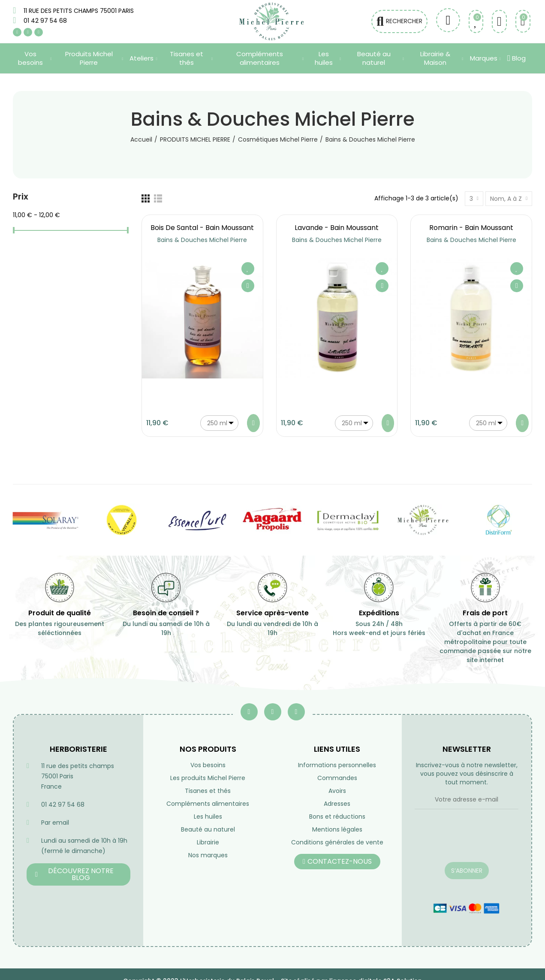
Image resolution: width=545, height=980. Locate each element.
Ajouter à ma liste (248, 269)
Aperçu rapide (248, 286)
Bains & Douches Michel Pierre (202, 240)
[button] (78, 874)
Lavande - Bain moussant (337, 228)
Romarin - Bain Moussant (471, 228)
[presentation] (467, 841)
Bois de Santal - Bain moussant (202, 228)
